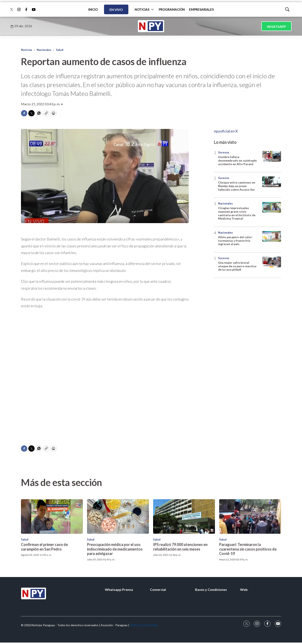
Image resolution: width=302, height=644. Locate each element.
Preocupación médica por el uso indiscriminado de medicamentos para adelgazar (115, 593)
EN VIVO (116, 10)
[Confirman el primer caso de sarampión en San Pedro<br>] (52, 561)
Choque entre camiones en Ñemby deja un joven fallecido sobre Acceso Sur (237, 186)
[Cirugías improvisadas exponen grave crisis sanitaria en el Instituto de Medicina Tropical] (272, 207)
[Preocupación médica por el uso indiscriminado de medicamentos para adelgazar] (118, 561)
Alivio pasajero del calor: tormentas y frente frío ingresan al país (235, 241)
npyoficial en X (226, 131)
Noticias (27, 50)
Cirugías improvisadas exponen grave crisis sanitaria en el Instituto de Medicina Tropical (237, 213)
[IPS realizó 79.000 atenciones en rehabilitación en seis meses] (184, 561)
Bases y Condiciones (211, 589)
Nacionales (44, 50)
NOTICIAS (142, 9)
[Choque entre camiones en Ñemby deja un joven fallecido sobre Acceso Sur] (272, 182)
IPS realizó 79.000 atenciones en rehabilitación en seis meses (180, 591)
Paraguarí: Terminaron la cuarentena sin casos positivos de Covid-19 (248, 593)
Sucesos (224, 152)
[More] (152, 9)
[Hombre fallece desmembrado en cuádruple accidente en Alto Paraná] (272, 156)
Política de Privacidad (144, 625)
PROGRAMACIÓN (172, 9)
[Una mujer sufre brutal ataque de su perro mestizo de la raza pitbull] (272, 262)
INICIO (93, 9)
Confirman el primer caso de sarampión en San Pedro (44, 591)
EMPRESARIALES (201, 9)
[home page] (151, 26)
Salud (60, 50)
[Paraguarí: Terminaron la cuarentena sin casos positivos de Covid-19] (250, 561)
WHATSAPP (276, 26)
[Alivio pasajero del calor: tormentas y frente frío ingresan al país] (272, 236)
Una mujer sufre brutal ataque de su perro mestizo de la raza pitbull (237, 266)
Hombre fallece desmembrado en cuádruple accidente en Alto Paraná (237, 160)
